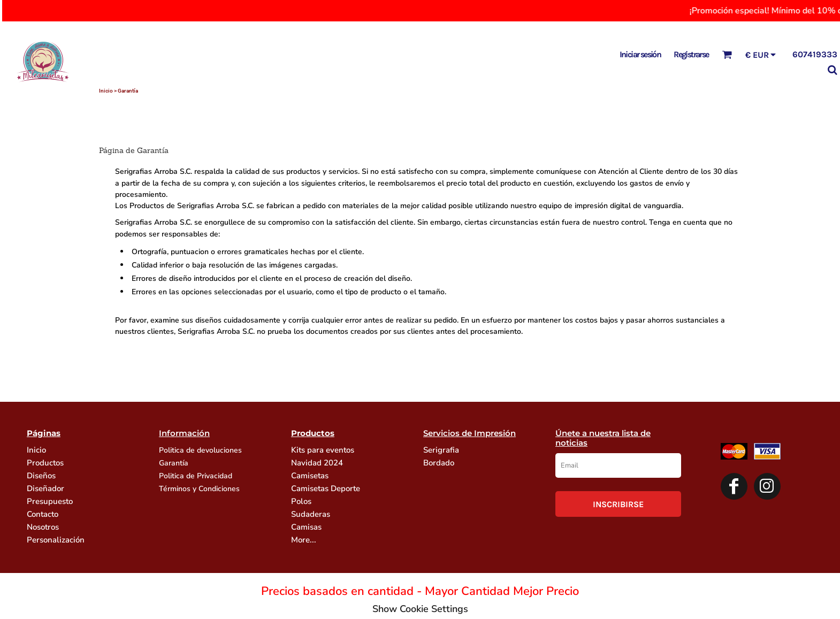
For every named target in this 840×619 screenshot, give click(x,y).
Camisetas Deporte (326, 488)
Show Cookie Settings (420, 609)
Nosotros (43, 527)
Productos (45, 463)
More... (304, 540)
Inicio (106, 91)
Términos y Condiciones (199, 489)
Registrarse (691, 54)
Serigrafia (441, 450)
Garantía (174, 463)
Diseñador (45, 488)
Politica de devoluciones (200, 450)
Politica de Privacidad (196, 476)
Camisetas (310, 476)
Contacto (43, 514)
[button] (727, 54)
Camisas (306, 527)
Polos (301, 501)
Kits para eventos (323, 450)
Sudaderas (311, 514)
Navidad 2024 (317, 463)
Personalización (56, 540)
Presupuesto (50, 501)
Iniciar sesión (640, 54)
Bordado (439, 463)
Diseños (41, 476)
